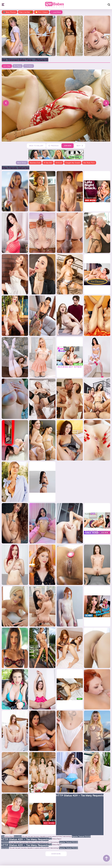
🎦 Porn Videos (42, 12)
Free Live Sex (26, 12)
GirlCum (59, 163)
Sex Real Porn (89, 163)
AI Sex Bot (48, 163)
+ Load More (56, 12)
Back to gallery (36, 146)
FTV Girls (29, 66)
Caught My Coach (73, 163)
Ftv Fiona (18, 66)
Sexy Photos (10, 12)
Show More (56, 849)
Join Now (7, 66)
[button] (6, 103)
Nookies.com (35, 163)
